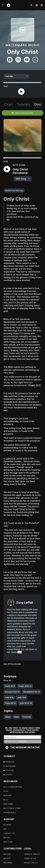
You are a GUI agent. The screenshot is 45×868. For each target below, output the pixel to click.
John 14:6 (22, 698)
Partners (8, 863)
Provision (27, 717)
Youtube (9, 770)
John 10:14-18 (26, 703)
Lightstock (38, 154)
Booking (7, 825)
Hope (16, 717)
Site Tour (8, 842)
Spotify (8, 775)
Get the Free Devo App (14, 190)
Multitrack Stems (12, 808)
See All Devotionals (14, 664)
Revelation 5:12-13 (32, 692)
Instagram (9, 766)
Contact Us (9, 833)
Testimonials (10, 813)
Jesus (8, 717)
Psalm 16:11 (35, 385)
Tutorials (23, 105)
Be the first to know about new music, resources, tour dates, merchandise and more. (22, 730)
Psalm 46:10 (10, 703)
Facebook (9, 762)
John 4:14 (10, 459)
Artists (7, 858)
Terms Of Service (32, 854)
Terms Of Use (30, 858)
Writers (7, 854)
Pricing (7, 838)
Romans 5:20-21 (12, 692)
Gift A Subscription (13, 787)
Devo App (7, 795)
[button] (37, 5)
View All (9, 680)
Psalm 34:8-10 (25, 686)
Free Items (8, 804)
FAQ (5, 829)
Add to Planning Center (23, 113)
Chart (8, 105)
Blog (6, 800)
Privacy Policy (31, 863)
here (19, 652)
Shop (6, 791)
